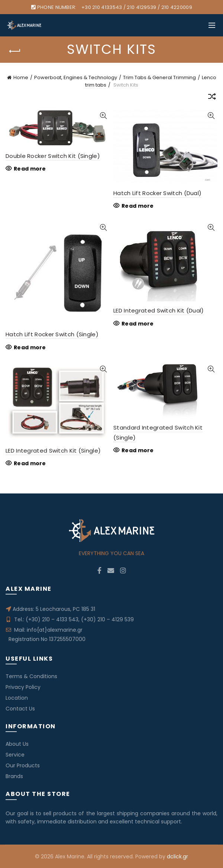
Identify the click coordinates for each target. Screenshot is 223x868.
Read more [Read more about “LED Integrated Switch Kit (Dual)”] (138, 324)
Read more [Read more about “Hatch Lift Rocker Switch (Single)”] (30, 347)
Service (15, 755)
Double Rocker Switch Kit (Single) (53, 156)
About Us (17, 744)
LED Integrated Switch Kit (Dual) (159, 310)
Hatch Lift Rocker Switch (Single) (52, 334)
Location (17, 698)
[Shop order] (212, 98)
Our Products (23, 765)
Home (21, 77)
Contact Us (20, 709)
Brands (14, 776)
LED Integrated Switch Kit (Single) (53, 451)
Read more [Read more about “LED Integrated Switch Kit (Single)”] (30, 463)
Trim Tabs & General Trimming (159, 77)
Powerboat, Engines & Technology (76, 77)
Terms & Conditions (31, 676)
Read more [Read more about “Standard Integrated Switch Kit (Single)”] (138, 450)
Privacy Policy (23, 687)
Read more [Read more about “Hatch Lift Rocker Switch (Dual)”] (138, 206)
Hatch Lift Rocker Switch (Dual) (157, 193)
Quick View (103, 116)
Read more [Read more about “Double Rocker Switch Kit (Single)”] (30, 169)
